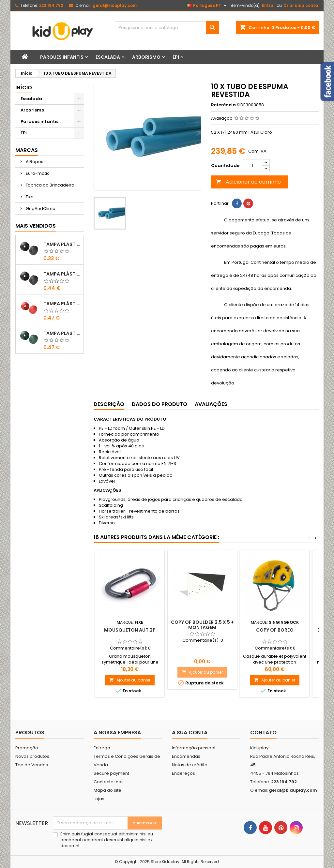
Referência (223, 105)
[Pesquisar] (167, 28)
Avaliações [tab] (211, 404)
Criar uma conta (301, 5)
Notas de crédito (190, 765)
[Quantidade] (252, 166)
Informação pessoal (194, 748)
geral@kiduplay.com (115, 5)
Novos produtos (32, 756)
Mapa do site (107, 790)
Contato (263, 733)
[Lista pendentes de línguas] (207, 6)
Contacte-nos (109, 782)
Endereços (183, 773)
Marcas (27, 150)
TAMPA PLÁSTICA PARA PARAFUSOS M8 (62, 244)
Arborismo (146, 57)
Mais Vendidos (36, 226)
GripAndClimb (40, 209)
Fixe (29, 197)
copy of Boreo (275, 630)
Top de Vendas (32, 765)
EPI (176, 57)
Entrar (268, 5)
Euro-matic (37, 173)
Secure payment (111, 773)
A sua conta (190, 733)
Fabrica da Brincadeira (50, 185)
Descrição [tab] (109, 404)
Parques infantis (62, 57)
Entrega (102, 748)
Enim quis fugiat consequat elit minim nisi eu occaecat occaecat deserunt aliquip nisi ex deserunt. (107, 840)
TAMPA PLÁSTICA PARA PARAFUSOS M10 (62, 274)
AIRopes (34, 162)
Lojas (99, 799)
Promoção (27, 748)
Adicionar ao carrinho (248, 182)
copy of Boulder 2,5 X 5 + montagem (202, 625)
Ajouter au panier (130, 680)
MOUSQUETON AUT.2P (130, 630)
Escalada (108, 57)
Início (24, 88)
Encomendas (186, 756)
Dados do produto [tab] (159, 404)
